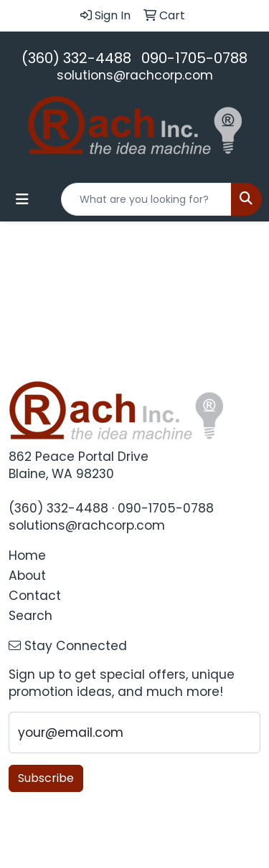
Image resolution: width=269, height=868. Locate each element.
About (27, 576)
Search (30, 616)
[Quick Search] (146, 199)
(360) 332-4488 (76, 58)
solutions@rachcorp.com (135, 75)
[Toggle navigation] (22, 199)
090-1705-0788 (194, 58)
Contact (35, 596)
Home (27, 555)
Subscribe (46, 778)
